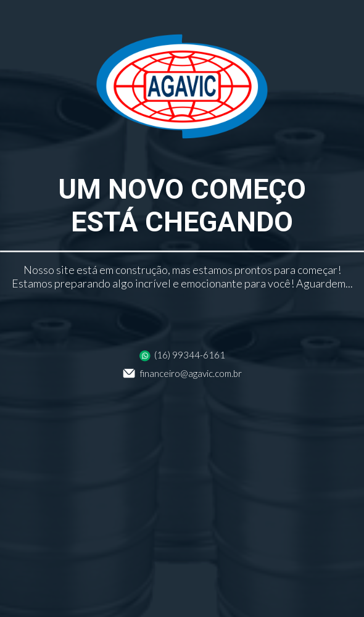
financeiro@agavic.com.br (182, 373)
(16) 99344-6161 (182, 355)
